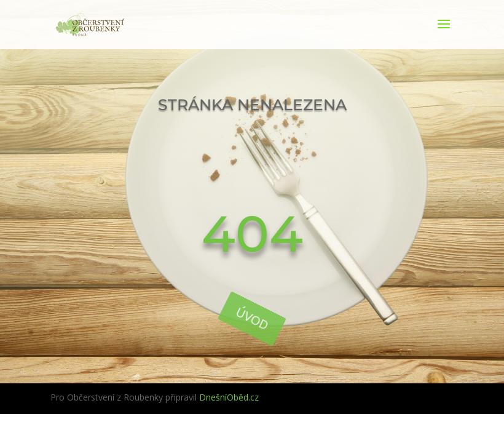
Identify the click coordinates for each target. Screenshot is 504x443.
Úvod (252, 318)
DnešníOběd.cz (229, 397)
